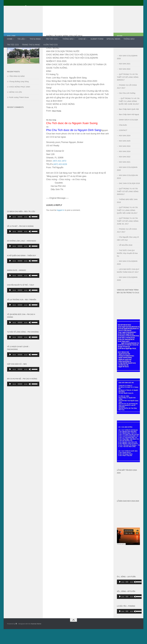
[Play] (10, 232)
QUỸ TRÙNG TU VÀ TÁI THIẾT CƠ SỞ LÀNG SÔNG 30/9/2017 (128, 92)
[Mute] (30, 232)
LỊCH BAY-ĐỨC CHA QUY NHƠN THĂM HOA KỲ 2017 (128, 285)
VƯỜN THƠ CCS (50, 45)
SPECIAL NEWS (113, 39)
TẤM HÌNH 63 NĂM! (17, 91)
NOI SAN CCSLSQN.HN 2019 (127, 192)
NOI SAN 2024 (125, 150)
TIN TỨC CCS (52, 39)
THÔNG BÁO (68, 39)
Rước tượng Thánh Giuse (19, 112)
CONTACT (123, 145)
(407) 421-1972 (60, 176)
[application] (23, 232)
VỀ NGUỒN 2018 (126, 260)
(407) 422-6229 (60, 179)
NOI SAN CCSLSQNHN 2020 (127, 72)
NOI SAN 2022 (125, 84)
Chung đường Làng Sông (19, 96)
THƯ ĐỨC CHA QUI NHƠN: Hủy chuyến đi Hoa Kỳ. (127, 268)
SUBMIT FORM (97, 39)
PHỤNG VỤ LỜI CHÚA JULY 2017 (127, 101)
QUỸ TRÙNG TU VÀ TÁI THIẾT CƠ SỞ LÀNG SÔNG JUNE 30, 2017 (128, 236)
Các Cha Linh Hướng (127, 108)
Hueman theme (36, 639)
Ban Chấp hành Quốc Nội (129, 124)
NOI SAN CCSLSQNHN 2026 (127, 277)
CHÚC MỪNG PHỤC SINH (20, 102)
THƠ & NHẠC (35, 39)
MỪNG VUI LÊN (16, 107)
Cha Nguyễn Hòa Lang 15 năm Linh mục (128, 253)
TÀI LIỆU (21, 39)
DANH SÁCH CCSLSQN (128, 135)
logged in (61, 225)
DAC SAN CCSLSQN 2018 (129, 198)
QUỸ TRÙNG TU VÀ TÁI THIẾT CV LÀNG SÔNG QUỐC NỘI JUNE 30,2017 (129, 116)
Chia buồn (123, 140)
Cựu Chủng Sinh (26, 8)
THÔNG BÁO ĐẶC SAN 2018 (127, 216)
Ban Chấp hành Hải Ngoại (129, 129)
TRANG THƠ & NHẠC (31, 45)
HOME (10, 39)
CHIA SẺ (82, 39)
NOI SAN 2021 (125, 79)
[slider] (20, 232)
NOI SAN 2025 (125, 156)
